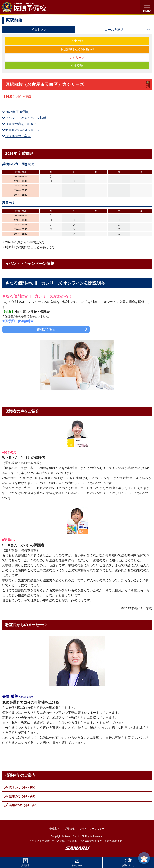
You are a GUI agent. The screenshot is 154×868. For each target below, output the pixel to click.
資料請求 (25, 865)
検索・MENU (147, 7)
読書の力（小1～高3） (23, 796)
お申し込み (77, 865)
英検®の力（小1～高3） (24, 805)
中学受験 (77, 66)
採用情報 (70, 829)
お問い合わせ (128, 865)
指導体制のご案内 (18, 136)
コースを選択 (114, 29)
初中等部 (77, 41)
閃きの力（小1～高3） (23, 787)
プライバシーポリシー (92, 829)
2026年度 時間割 (17, 112)
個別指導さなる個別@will (77, 49)
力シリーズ (77, 58)
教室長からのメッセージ (23, 130)
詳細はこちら (46, 329)
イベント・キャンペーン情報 (26, 118)
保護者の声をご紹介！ (21, 124)
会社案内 (54, 829)
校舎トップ (39, 29)
